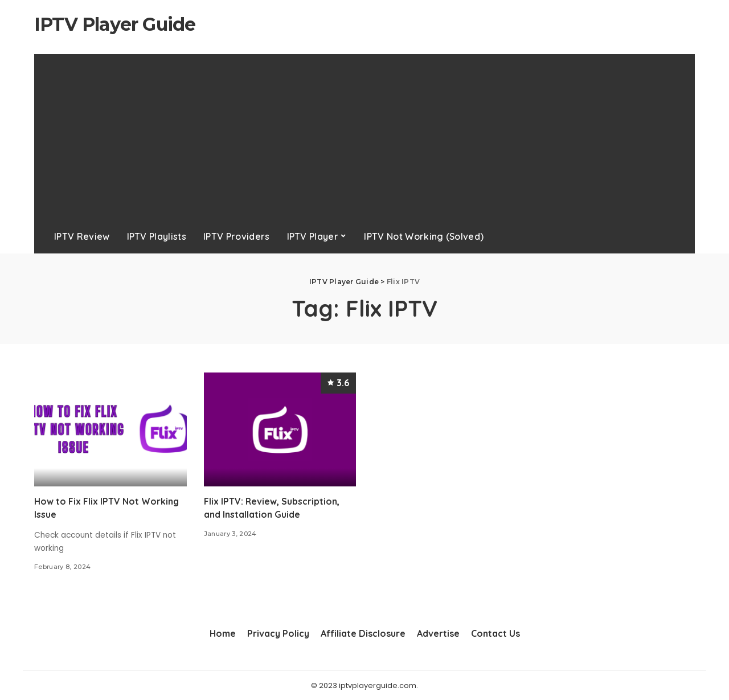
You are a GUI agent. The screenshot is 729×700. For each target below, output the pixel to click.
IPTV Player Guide (115, 24)
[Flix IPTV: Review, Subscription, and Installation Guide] (280, 430)
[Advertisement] (364, 134)
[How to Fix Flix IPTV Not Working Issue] (110, 430)
